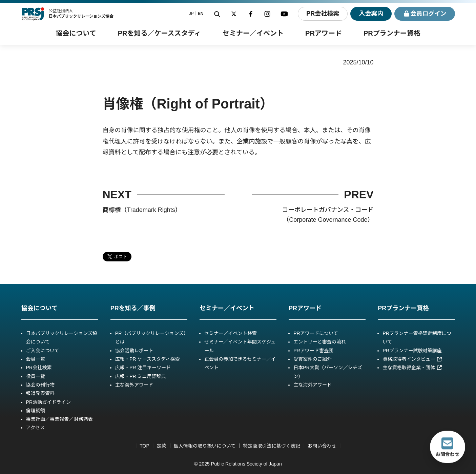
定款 (162, 446)
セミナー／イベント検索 (231, 333)
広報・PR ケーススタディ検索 (148, 359)
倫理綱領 (36, 411)
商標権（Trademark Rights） (142, 210)
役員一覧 (36, 376)
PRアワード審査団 (313, 351)
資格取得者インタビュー (412, 359)
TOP (144, 446)
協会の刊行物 (40, 385)
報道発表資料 (40, 393)
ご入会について (43, 351)
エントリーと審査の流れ (320, 342)
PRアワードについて (316, 333)
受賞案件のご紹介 (313, 359)
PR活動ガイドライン (48, 402)
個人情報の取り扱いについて (205, 446)
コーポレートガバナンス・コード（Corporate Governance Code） (328, 215)
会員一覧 (36, 359)
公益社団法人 (81, 14)
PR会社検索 (322, 14)
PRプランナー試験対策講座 (412, 351)
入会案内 (370, 14)
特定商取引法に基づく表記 (272, 446)
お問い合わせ (322, 446)
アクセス (36, 428)
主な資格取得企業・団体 (412, 368)
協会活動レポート (134, 351)
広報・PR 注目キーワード (143, 368)
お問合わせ (448, 447)
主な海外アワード (134, 385)
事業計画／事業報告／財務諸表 (59, 419)
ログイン (424, 14)
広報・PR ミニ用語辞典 (141, 376)
